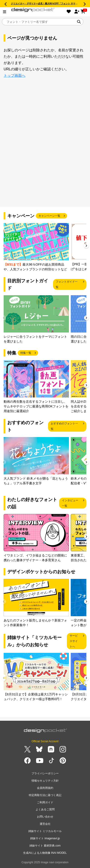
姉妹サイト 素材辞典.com (45, 846)
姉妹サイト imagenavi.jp (45, 838)
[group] (36, 247)
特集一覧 (26, 353)
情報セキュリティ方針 (45, 781)
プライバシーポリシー (45, 773)
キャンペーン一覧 (49, 216)
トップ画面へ (15, 75)
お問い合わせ (45, 817)
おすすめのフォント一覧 (64, 426)
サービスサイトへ (74, 641)
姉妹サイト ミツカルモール (45, 831)
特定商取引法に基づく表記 (45, 795)
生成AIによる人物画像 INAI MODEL (45, 853)
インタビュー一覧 (70, 503)
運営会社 (45, 824)
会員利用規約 (45, 788)
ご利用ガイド (45, 802)
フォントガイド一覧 (67, 284)
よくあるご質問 (45, 809)
